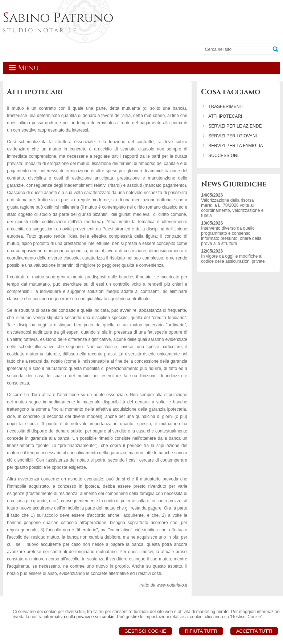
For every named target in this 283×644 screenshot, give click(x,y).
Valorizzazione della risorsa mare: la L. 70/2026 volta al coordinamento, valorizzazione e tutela (232, 208)
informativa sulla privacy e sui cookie (79, 617)
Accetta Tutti (254, 631)
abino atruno (58, 18)
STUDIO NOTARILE (40, 31)
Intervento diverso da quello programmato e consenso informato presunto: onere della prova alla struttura (231, 236)
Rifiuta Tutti (201, 631)
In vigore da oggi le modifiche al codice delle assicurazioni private (233, 259)
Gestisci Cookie (145, 631)
